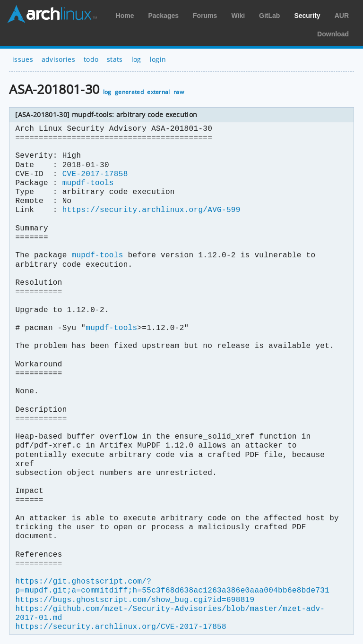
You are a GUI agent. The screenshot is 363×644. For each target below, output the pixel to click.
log (136, 59)
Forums (205, 16)
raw (179, 92)
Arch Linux (52, 14)
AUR (342, 16)
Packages (163, 16)
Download (333, 34)
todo (91, 59)
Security (307, 16)
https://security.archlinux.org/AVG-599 (151, 210)
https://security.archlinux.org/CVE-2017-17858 (121, 627)
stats (115, 59)
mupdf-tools (88, 183)
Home (125, 16)
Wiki (238, 16)
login (158, 59)
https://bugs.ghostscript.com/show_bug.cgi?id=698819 (135, 600)
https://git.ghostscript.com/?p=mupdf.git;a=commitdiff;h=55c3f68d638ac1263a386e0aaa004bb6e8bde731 (172, 586)
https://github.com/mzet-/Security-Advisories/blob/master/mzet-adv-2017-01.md (170, 614)
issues (23, 59)
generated (129, 92)
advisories (58, 59)
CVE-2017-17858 (95, 174)
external (159, 92)
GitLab (269, 16)
